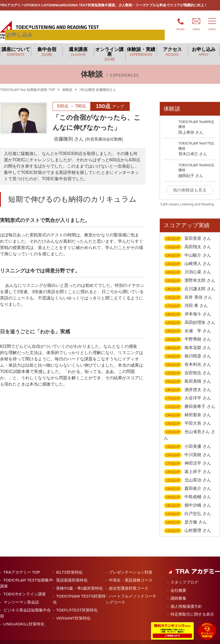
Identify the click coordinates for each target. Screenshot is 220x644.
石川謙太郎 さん (190, 283)
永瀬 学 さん (187, 325)
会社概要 (178, 584)
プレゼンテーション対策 (131, 566)
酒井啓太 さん (187, 384)
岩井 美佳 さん (188, 291)
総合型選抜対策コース (129, 582)
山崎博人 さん (187, 258)
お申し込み (142, 23)
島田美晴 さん (187, 375)
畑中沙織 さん (187, 499)
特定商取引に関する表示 (192, 608)
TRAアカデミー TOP (22, 566)
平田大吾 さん (187, 417)
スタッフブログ (184, 576)
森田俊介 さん (187, 482)
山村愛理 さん (187, 524)
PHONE (181, 29)
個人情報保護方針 (186, 600)
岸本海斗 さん (187, 308)
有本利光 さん (187, 359)
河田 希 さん (186, 300)
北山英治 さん (187, 474)
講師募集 (178, 592)
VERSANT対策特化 (73, 612)
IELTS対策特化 (69, 566)
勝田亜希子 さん (190, 401)
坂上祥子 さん (187, 466)
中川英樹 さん (187, 449)
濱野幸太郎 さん (190, 274)
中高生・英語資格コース (131, 574)
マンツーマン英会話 (21, 596)
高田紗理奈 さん (190, 316)
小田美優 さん (187, 440)
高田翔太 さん (187, 241)
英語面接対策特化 (72, 574)
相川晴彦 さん (187, 350)
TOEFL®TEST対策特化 (77, 604)
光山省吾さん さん (190, 429)
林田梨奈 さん (187, 409)
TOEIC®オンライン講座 (25, 588)
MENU (212, 29)
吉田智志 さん (187, 367)
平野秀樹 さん (187, 333)
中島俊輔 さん (187, 491)
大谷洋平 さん (187, 392)
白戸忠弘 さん (187, 508)
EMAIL (196, 29)
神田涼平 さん (187, 457)
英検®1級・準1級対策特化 (79, 582)
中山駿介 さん (187, 249)
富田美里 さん (187, 232)
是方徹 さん (185, 516)
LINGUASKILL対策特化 (24, 618)
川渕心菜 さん (187, 266)
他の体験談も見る (190, 184)
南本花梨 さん (187, 342)
